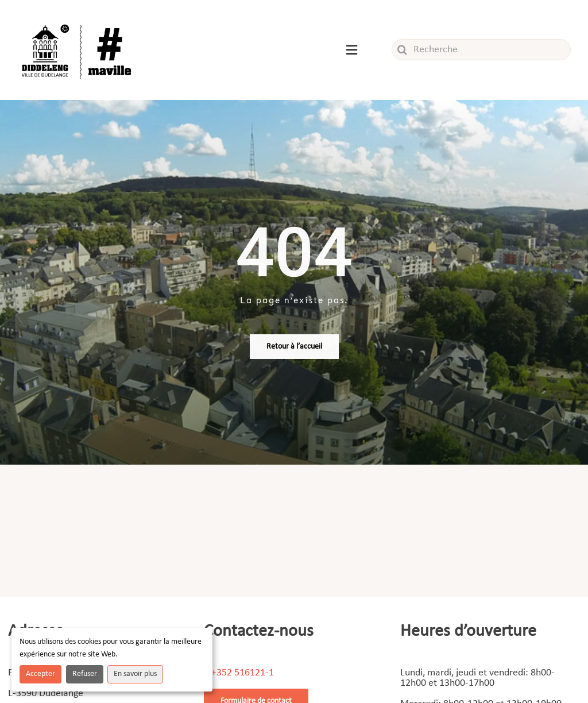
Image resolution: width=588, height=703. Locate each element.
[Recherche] (481, 50)
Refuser (85, 674)
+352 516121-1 (243, 673)
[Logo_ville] (78, 22)
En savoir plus (135, 674)
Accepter (40, 674)
